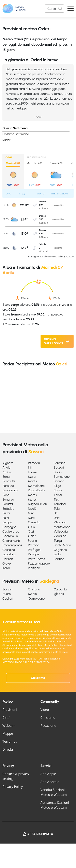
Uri (56, 513)
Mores (32, 495)
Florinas (8, 559)
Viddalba (60, 536)
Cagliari (8, 598)
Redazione (48, 726)
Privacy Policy (13, 787)
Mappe (8, 733)
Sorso (58, 490)
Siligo (57, 486)
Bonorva (8, 499)
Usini (57, 518)
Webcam (9, 726)
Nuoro (7, 594)
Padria (32, 541)
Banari (7, 477)
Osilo (31, 527)
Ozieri (32, 536)
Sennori (59, 481)
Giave (7, 563)
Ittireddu (34, 463)
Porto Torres (36, 559)
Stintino (59, 559)
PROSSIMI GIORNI (36, 157)
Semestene (62, 477)
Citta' (6, 718)
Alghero (8, 463)
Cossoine (9, 550)
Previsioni (10, 710)
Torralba (60, 504)
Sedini (58, 472)
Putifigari (34, 568)
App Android (50, 782)
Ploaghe (34, 554)
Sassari (59, 467)
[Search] (54, 9)
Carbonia (60, 589)
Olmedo (34, 522)
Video (45, 710)
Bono (6, 495)
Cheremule (10, 536)
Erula (57, 554)
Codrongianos (12, 545)
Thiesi (58, 495)
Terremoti (10, 741)
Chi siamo (38, 678)
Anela (6, 467)
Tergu (58, 541)
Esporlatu (9, 554)
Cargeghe (9, 527)
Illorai (6, 568)
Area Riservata (40, 834)
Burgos (7, 522)
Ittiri (31, 467)
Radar (6, 140)
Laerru (32, 472)
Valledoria (61, 531)
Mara (32, 477)
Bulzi (6, 518)
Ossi (31, 531)
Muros (32, 499)
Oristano (34, 589)
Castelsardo (11, 531)
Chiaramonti (11, 541)
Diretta (8, 749)
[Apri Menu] (71, 9)
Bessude (8, 486)
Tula (57, 509)
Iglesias (59, 594)
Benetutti (9, 481)
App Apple (48, 774)
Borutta (8, 504)
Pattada (34, 545)
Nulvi (31, 518)
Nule (31, 513)
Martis (32, 481)
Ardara (7, 472)
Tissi (57, 499)
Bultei (6, 513)
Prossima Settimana (16, 134)
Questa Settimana (15, 128)
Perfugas (34, 550)
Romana (60, 463)
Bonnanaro (10, 490)
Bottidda (8, 509)
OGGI (9, 157)
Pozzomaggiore (39, 563)
